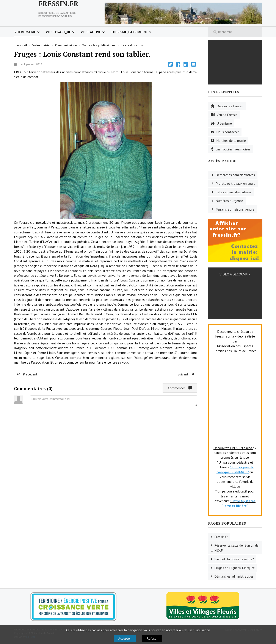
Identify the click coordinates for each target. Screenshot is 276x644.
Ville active (91, 32)
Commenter (180, 388)
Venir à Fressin (227, 115)
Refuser (152, 639)
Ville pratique (58, 32)
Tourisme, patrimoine (129, 32)
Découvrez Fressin (230, 106)
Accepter (125, 639)
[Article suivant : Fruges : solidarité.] (186, 374)
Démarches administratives (235, 175)
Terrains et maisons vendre (235, 209)
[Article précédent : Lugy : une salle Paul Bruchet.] (27, 374)
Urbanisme (224, 123)
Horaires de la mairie (231, 141)
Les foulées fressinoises (233, 149)
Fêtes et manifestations (233, 192)
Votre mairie (25, 32)
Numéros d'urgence (229, 201)
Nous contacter (228, 132)
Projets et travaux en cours (235, 183)
